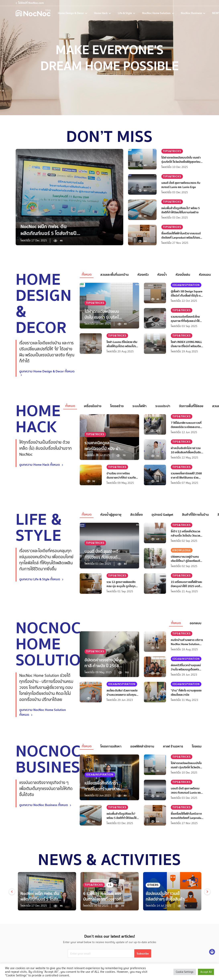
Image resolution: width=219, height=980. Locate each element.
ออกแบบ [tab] (196, 623)
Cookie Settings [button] (185, 972)
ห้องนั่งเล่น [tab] (183, 274)
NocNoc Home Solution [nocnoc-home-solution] (157, 13)
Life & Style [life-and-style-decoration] (125, 13)
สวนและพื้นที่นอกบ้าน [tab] (115, 274)
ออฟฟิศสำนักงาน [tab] (142, 746)
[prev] (12, 892)
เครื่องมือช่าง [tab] (93, 406)
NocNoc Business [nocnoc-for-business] (192, 13)
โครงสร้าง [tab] (117, 406)
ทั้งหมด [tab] (87, 274)
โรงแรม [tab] (197, 746)
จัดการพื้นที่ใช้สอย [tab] (191, 406)
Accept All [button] (206, 972)
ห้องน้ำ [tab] (162, 274)
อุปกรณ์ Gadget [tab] (162, 514)
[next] (207, 892)
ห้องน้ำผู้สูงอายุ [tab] (111, 514)
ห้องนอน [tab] (205, 274)
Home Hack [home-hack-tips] (101, 13)
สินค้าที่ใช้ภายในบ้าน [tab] (195, 514)
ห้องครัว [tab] (143, 274)
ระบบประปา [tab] (163, 406)
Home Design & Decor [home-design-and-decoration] (71, 13)
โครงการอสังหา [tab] (111, 746)
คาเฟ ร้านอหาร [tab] (173, 746)
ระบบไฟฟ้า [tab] (140, 406)
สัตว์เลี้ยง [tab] (136, 514)
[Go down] (212, 952)
